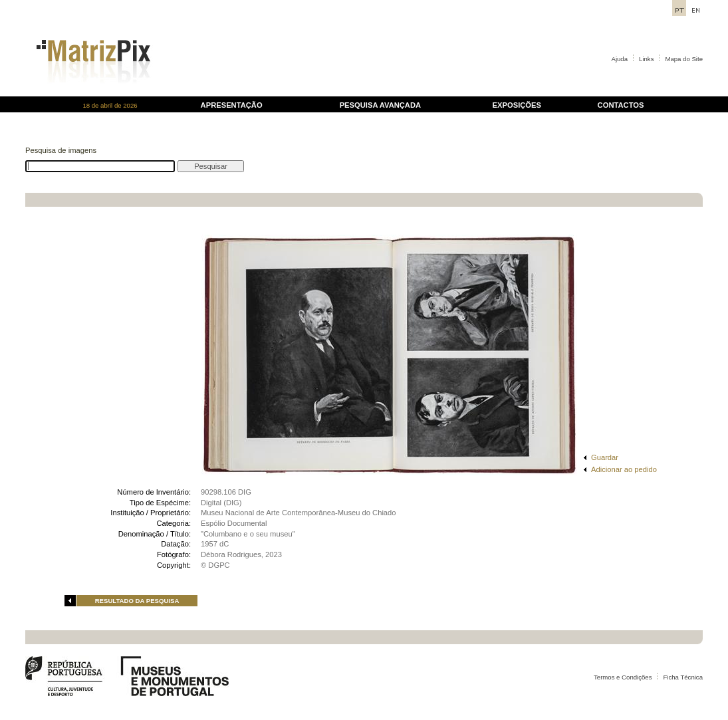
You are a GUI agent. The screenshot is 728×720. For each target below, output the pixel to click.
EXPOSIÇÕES (517, 105)
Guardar (605, 457)
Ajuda (620, 59)
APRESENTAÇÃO (232, 105)
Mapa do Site (684, 59)
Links (646, 59)
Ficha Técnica (683, 677)
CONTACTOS (621, 105)
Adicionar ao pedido (624, 469)
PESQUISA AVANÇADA (380, 105)
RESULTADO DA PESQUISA (137, 601)
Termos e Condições (623, 677)
